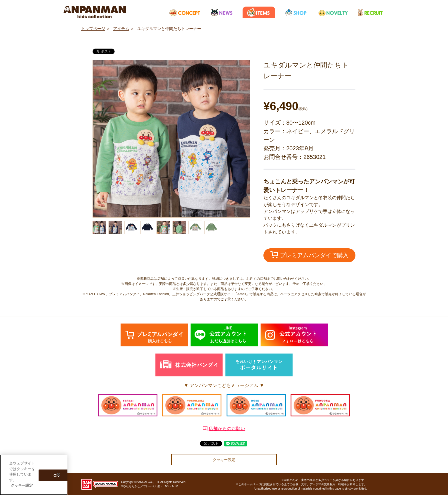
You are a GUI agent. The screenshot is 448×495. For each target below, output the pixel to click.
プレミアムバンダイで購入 (309, 255)
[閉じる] (58, 474)
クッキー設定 (224, 460)
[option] (171, 139)
